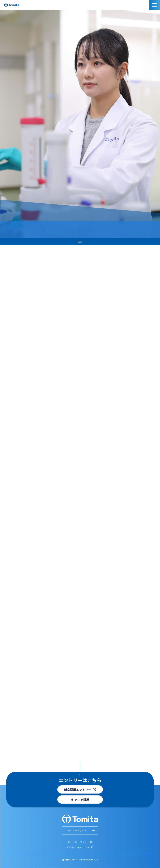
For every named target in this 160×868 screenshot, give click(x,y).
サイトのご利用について (78, 847)
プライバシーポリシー (78, 842)
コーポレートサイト (76, 830)
